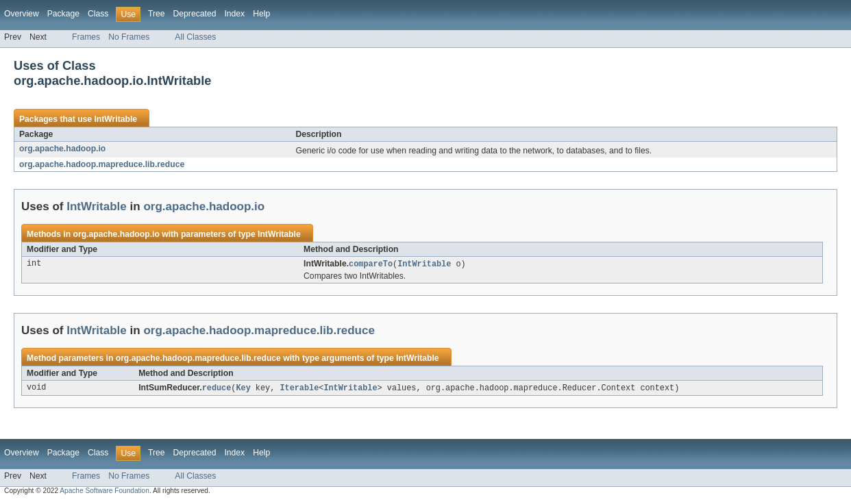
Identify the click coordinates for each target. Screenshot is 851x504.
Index (234, 14)
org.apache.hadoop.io (62, 149)
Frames (86, 37)
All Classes (195, 37)
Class (98, 14)
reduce (217, 389)
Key (243, 389)
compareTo (371, 264)
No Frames (129, 37)
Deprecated (195, 14)
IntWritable (115, 119)
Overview (22, 14)
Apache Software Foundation (104, 492)
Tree (157, 14)
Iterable (299, 389)
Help (261, 14)
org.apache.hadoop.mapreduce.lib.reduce (102, 164)
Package (63, 14)
